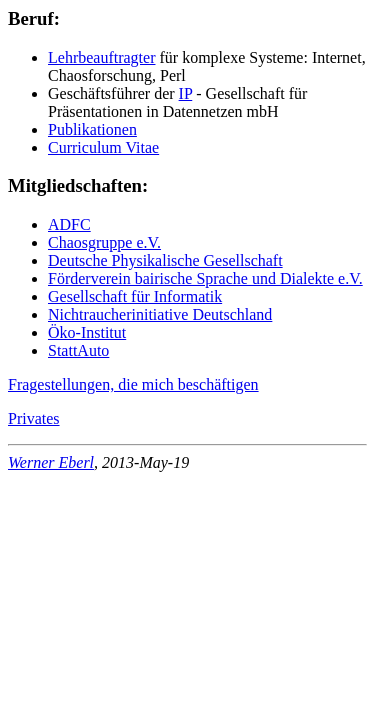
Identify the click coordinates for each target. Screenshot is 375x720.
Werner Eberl (51, 462)
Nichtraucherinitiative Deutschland (160, 314)
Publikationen (92, 129)
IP (186, 93)
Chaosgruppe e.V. (104, 242)
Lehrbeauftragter (101, 57)
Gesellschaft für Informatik (135, 296)
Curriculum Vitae (103, 147)
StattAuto (78, 350)
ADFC (69, 224)
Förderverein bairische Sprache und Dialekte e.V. (205, 278)
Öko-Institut (87, 332)
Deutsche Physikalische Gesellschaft (165, 260)
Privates (34, 418)
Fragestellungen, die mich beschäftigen (133, 384)
